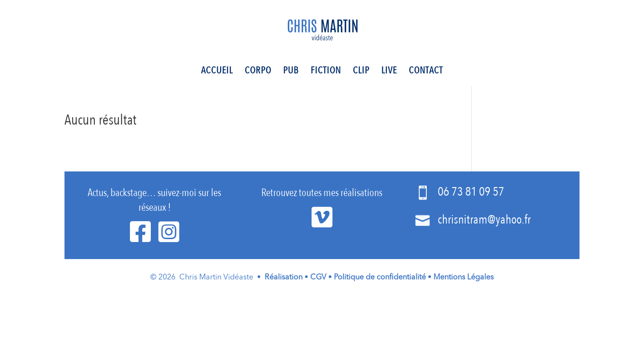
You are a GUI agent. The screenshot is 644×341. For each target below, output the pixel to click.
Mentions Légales (464, 278)
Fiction (326, 72)
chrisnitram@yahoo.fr (484, 220)
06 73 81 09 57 (471, 192)
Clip (361, 72)
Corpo (258, 72)
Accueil (217, 72)
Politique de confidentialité (380, 278)
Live (389, 72)
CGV (318, 278)
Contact (426, 72)
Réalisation (284, 278)
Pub (291, 72)
